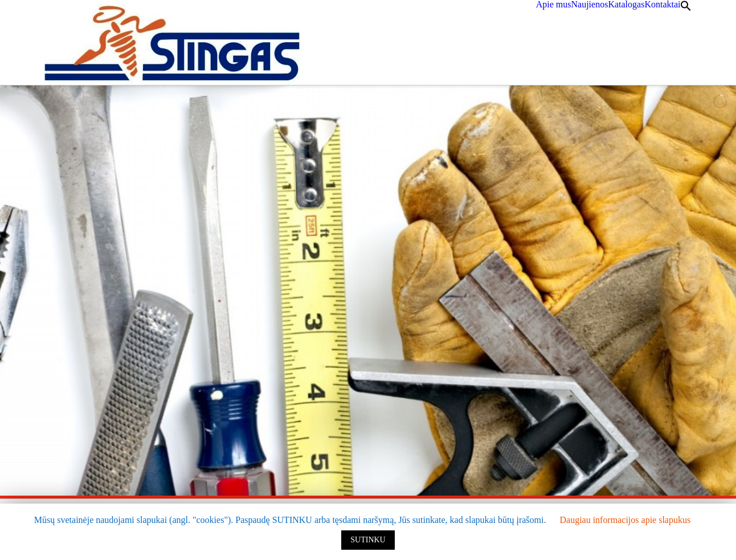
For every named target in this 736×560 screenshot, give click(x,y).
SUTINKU (368, 540)
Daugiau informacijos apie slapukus (625, 520)
